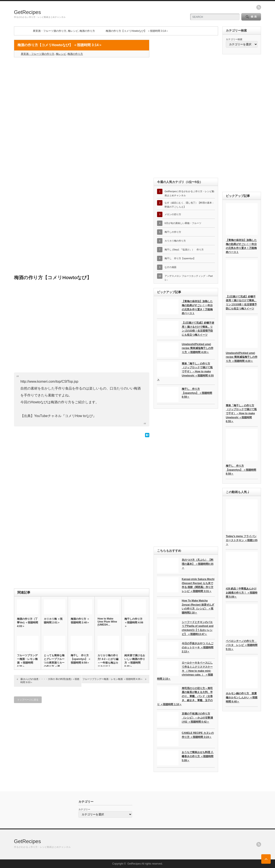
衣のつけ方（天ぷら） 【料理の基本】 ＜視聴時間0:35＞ (198, 564)
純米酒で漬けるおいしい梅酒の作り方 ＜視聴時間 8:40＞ (135, 661)
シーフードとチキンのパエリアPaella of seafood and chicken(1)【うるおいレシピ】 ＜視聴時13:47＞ (198, 628)
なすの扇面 (170, 267)
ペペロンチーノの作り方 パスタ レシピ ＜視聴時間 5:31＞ (242, 645)
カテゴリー (84, 809)
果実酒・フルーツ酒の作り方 (50, 31)
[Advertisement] (82, 92)
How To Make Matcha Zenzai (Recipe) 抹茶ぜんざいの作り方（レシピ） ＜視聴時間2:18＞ (198, 607)
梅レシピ (73, 31)
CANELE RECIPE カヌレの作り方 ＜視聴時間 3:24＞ (198, 735)
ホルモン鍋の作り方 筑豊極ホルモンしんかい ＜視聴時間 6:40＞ (242, 697)
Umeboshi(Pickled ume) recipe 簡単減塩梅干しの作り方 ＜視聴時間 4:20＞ (198, 348)
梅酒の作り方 (87, 31)
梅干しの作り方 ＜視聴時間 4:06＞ (134, 623)
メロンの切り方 (173, 214)
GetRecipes (27, 12)
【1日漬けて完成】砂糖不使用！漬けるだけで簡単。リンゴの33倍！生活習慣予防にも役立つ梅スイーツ (198, 329)
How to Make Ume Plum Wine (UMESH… (107, 622)
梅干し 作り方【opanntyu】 (180, 258)
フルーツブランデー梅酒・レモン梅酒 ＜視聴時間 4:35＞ (27, 661)
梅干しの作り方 (173, 232)
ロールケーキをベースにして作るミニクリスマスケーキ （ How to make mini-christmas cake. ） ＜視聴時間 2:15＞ (185, 671)
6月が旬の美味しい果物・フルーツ (183, 223)
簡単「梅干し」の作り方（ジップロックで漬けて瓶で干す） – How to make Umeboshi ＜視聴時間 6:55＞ (185, 372)
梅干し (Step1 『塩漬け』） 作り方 (184, 250)
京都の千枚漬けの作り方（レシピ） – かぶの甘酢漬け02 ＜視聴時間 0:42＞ (197, 718)
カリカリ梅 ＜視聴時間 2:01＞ (53, 621)
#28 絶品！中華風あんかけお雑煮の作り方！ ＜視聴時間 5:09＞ (242, 593)
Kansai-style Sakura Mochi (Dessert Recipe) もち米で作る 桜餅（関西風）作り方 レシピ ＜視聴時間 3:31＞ (198, 585)
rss (259, 7)
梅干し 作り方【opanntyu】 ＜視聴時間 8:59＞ (81, 659)
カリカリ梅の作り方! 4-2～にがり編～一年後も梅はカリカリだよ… (108, 661)
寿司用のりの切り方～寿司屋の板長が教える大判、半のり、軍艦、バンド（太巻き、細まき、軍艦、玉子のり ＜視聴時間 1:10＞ (185, 696)
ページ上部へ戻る (266, 859)
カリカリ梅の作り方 (175, 241)
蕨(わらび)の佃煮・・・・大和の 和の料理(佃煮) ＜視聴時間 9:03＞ (50, 681)
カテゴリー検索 (234, 39)
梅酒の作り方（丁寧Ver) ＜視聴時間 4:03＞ (27, 623)
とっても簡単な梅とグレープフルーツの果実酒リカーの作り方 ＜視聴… (54, 663)
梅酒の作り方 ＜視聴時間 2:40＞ (80, 621)
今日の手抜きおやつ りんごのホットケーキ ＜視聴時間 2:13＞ (198, 647)
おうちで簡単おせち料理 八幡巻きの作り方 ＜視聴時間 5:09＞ (198, 756)
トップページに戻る (28, 700)
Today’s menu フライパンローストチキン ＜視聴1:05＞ (242, 540)
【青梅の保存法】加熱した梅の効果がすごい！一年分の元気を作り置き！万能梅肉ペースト (197, 307)
